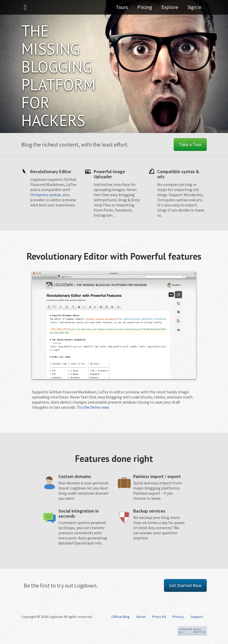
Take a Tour (190, 144)
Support (197, 617)
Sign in (195, 9)
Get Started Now (185, 585)
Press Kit (159, 617)
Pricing (148, 9)
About (141, 617)
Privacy (178, 617)
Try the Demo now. (93, 407)
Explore (172, 9)
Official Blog (121, 617)
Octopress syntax (45, 195)
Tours (127, 9)
